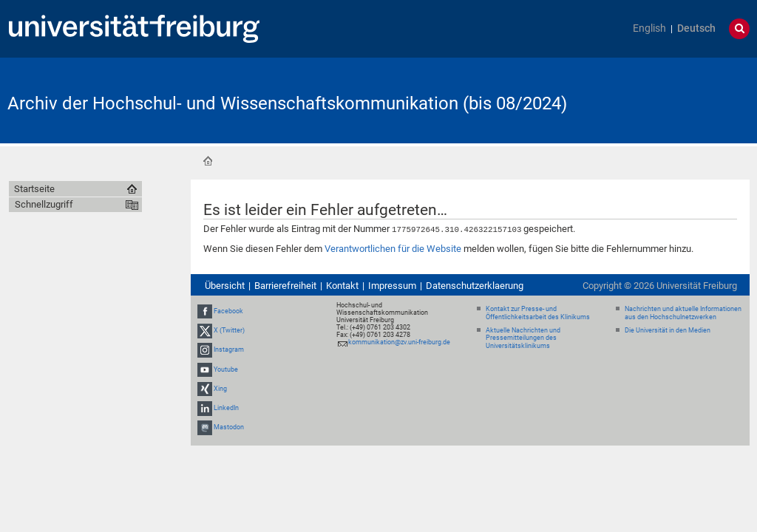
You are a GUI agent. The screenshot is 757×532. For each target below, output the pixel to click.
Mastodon (229, 426)
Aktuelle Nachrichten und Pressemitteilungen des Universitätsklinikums (523, 338)
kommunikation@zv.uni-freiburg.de (399, 341)
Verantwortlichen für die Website (393, 248)
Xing (220, 388)
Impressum (392, 285)
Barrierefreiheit (285, 285)
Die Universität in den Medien (668, 330)
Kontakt (342, 285)
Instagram (229, 349)
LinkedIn (226, 407)
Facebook (228, 310)
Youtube (226, 369)
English (649, 28)
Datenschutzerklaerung (475, 285)
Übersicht (225, 285)
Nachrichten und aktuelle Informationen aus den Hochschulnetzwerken (683, 312)
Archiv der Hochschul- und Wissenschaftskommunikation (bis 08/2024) (287, 103)
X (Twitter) (229, 330)
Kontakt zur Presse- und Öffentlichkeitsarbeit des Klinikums (538, 312)
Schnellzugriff (44, 204)
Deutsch (696, 28)
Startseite (208, 161)
